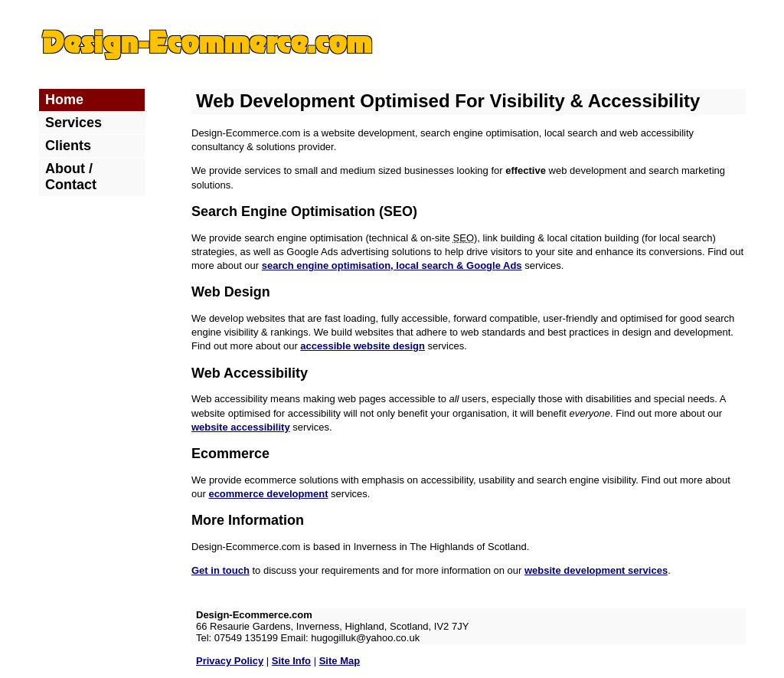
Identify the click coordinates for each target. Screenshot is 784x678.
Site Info (291, 661)
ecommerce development (268, 494)
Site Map (340, 661)
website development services (596, 570)
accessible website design (363, 346)
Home (64, 100)
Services (73, 123)
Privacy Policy (230, 661)
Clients (68, 146)
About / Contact (71, 177)
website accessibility (241, 427)
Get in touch (220, 570)
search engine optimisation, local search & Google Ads (392, 265)
